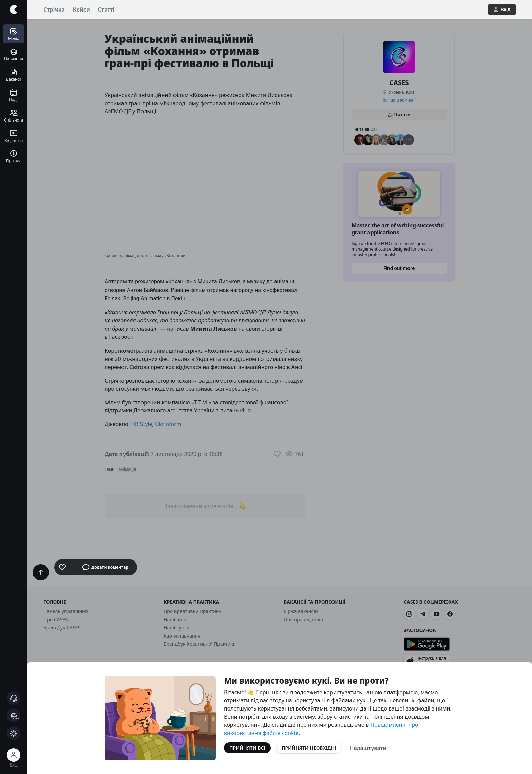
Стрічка (54, 10)
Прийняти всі (247, 748)
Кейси (81, 10)
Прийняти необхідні (309, 748)
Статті (106, 10)
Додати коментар (105, 567)
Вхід (502, 9)
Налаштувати (368, 748)
